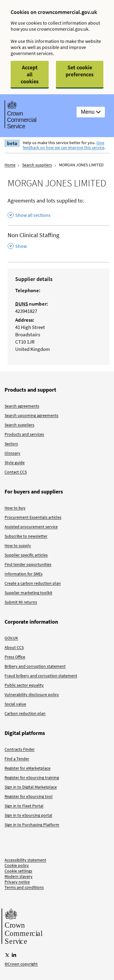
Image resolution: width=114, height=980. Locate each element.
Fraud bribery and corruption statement (41, 676)
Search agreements (22, 406)
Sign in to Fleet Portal (24, 806)
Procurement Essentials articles (33, 517)
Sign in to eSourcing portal (28, 815)
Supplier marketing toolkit (28, 593)
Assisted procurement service (31, 527)
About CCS (14, 647)
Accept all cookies (30, 74)
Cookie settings (18, 871)
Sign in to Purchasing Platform (32, 825)
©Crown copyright (21, 964)
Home (10, 165)
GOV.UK (11, 638)
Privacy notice (17, 882)
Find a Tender (17, 759)
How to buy (15, 508)
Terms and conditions (24, 887)
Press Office (15, 657)
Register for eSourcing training (32, 777)
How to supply (18, 545)
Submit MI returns (21, 602)
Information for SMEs (24, 574)
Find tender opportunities (28, 564)
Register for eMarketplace (28, 768)
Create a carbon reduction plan (33, 583)
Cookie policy (17, 865)
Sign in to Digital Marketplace (31, 787)
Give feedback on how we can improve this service (64, 145)
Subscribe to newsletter (26, 536)
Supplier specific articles (26, 555)
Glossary (12, 453)
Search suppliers (37, 165)
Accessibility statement (25, 860)
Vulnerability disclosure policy (32, 694)
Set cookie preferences (80, 71)
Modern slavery (19, 876)
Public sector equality (24, 685)
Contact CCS (16, 472)
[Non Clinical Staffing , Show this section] (59, 241)
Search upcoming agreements (31, 415)
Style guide (15, 462)
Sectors (11, 444)
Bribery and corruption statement (35, 666)
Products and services (24, 434)
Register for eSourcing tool (29, 796)
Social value (15, 704)
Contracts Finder (20, 749)
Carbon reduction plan (25, 713)
